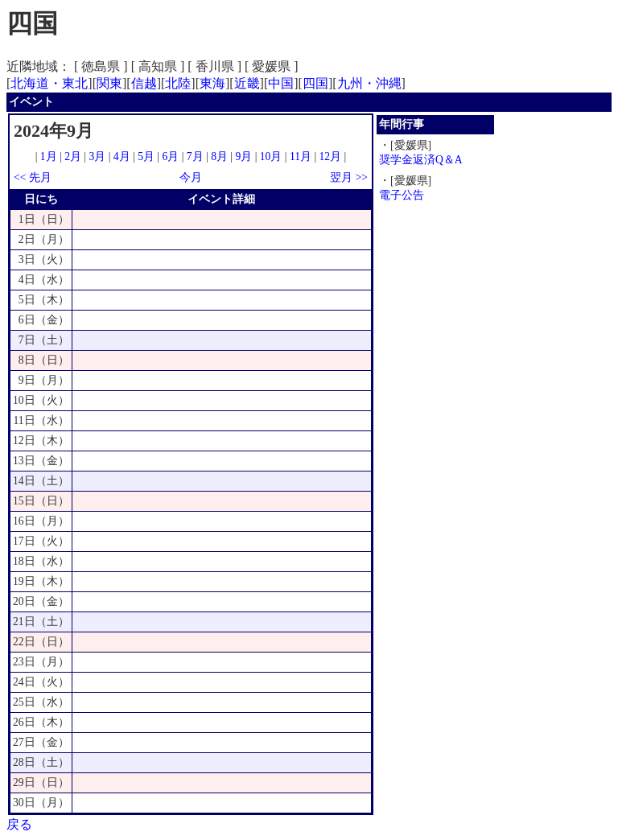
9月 (243, 156)
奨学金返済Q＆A (421, 160)
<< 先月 (33, 177)
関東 (109, 83)
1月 (49, 156)
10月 (271, 156)
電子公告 (402, 195)
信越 (144, 83)
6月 (170, 156)
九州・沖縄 (369, 83)
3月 (98, 156)
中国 (281, 83)
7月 (195, 156)
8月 (219, 156)
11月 (301, 156)
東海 (212, 83)
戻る (19, 824)
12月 (331, 156)
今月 (191, 177)
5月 (146, 156)
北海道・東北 (49, 83)
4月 (122, 156)
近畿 (247, 83)
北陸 (178, 83)
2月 (73, 156)
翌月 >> (349, 177)
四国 (315, 83)
